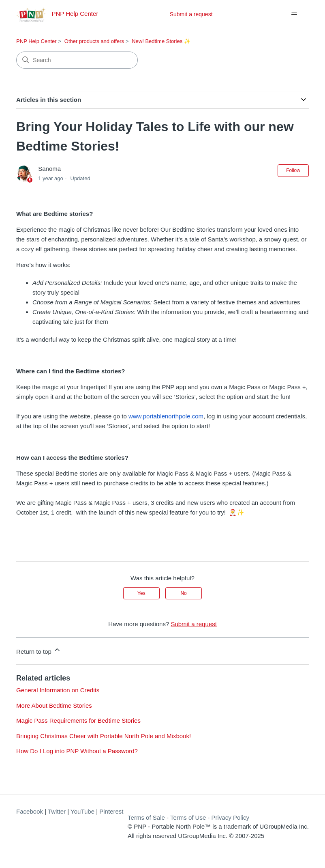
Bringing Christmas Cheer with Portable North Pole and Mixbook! (104, 736)
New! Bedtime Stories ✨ (161, 41)
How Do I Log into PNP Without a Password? (77, 751)
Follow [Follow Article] (293, 170)
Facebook (30, 811)
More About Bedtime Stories (54, 705)
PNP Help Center (36, 41)
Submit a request (191, 14)
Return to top (39, 650)
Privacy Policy (230, 817)
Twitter (57, 811)
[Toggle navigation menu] (294, 15)
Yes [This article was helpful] (141, 593)
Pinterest (111, 811)
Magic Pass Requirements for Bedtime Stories (78, 720)
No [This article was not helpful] (183, 593)
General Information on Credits (58, 690)
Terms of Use (188, 817)
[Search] (77, 60)
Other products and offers (94, 41)
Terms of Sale (146, 817)
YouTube (82, 811)
